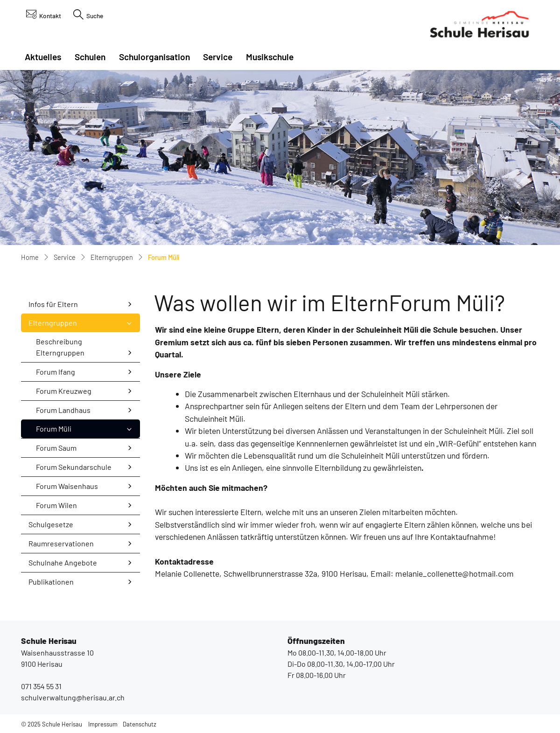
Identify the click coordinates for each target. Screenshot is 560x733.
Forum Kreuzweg (64, 391)
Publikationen (51, 582)
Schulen (90, 57)
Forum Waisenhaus (67, 486)
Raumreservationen (61, 543)
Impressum (103, 724)
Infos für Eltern (53, 304)
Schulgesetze (51, 524)
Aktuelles (43, 57)
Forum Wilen (56, 505)
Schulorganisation (154, 57)
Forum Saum (56, 448)
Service (218, 57)
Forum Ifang (56, 372)
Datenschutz (140, 724)
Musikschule (270, 57)
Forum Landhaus (63, 410)
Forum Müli (60, 431)
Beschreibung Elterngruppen (60, 347)
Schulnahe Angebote (63, 562)
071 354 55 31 (41, 686)
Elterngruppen (53, 323)
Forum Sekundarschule (74, 467)
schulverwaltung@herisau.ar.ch (73, 697)
